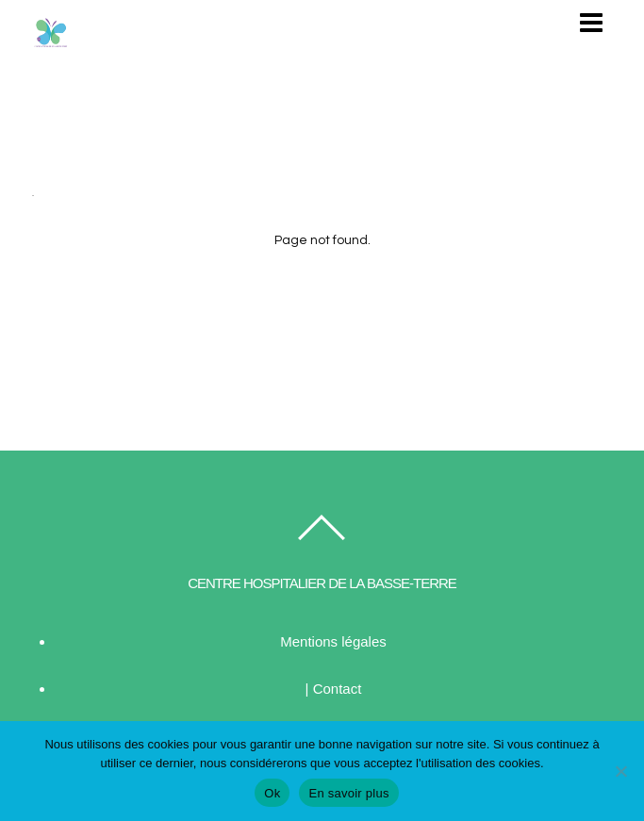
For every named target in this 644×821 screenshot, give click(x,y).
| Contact (334, 689)
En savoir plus (348, 793)
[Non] (620, 771)
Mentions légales (333, 641)
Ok (272, 793)
